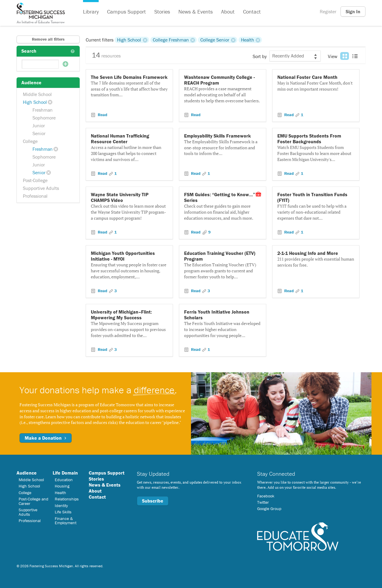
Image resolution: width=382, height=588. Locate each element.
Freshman (43, 110)
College (30, 141)
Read (102, 115)
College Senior (215, 40)
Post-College (35, 180)
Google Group (269, 509)
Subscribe (153, 501)
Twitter (263, 502)
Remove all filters (48, 39)
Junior (39, 125)
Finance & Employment (66, 521)
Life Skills (63, 512)
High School (35, 102)
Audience (27, 473)
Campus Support (126, 12)
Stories (162, 12)
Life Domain (65, 473)
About (228, 12)
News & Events (196, 12)
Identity (61, 506)
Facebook (266, 496)
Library (91, 12)
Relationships (67, 499)
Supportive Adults (41, 188)
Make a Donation (46, 438)
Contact (252, 12)
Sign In (353, 11)
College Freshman (171, 40)
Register (328, 11)
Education (64, 480)
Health (248, 40)
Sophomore (44, 118)
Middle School (37, 94)
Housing (62, 486)
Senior (39, 133)
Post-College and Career (34, 501)
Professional (35, 196)
